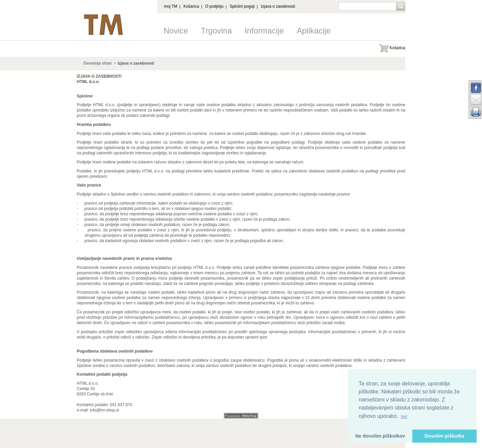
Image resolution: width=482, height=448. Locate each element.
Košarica (191, 6)
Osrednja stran (98, 63)
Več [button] (404, 417)
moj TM (171, 6)
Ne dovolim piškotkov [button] (380, 436)
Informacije (264, 31)
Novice (176, 31)
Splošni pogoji (242, 6)
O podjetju (214, 6)
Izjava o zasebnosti (278, 6)
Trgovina (216, 31)
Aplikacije (314, 31)
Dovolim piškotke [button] (444, 436)
